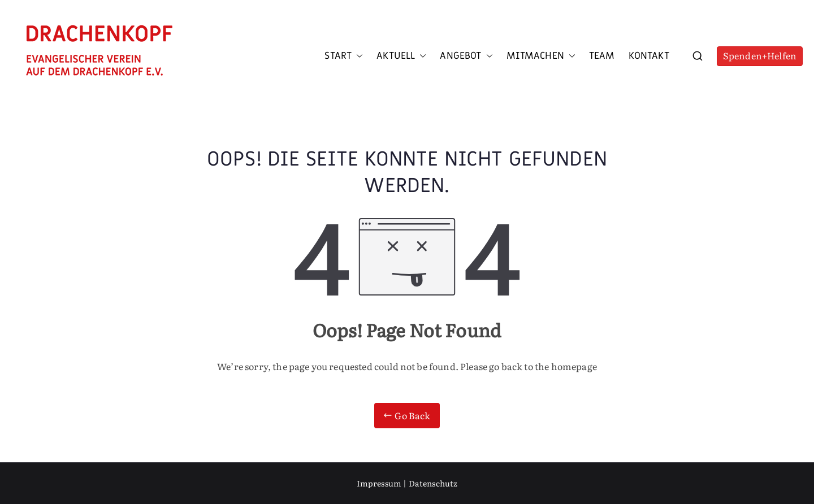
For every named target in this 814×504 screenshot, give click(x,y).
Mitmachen (541, 56)
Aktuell (401, 56)
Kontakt (649, 56)
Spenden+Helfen (760, 55)
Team (602, 56)
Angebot (466, 56)
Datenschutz (433, 483)
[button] (357, 56)
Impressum (379, 483)
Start (344, 56)
